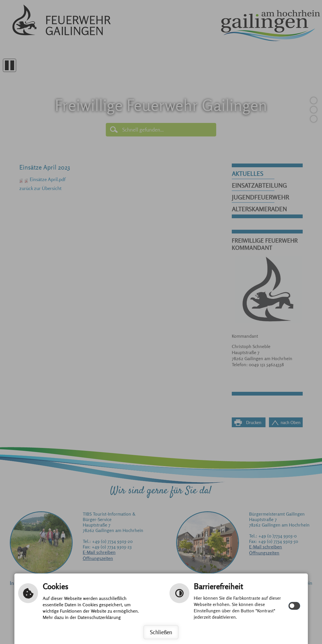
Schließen (161, 632)
